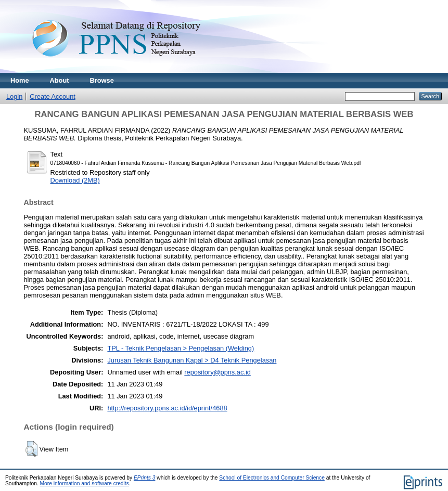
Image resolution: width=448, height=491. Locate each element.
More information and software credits (85, 483)
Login (14, 96)
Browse (102, 80)
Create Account (53, 96)
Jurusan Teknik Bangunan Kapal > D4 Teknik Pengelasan (192, 360)
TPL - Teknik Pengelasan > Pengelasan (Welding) (181, 348)
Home (20, 80)
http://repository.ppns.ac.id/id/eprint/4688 (167, 408)
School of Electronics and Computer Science (272, 478)
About (60, 80)
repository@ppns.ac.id (217, 372)
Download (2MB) (75, 180)
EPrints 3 (145, 478)
